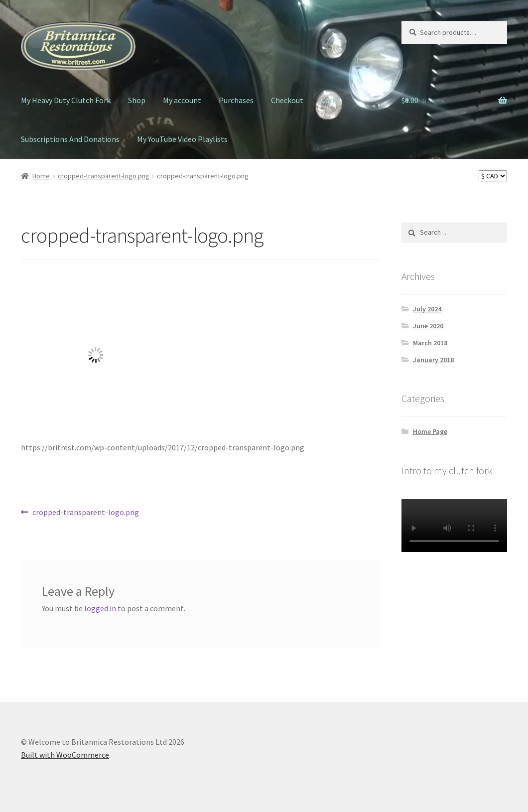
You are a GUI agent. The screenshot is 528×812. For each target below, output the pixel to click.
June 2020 (428, 326)
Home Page (430, 431)
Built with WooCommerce (65, 755)
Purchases (236, 100)
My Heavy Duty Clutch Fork (66, 100)
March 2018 (430, 343)
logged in (100, 608)
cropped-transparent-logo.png (104, 176)
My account (182, 100)
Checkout (287, 100)
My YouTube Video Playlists (182, 139)
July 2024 (427, 309)
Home (41, 176)
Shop (137, 100)
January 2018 (433, 360)
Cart (328, 100)
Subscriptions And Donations (70, 139)
